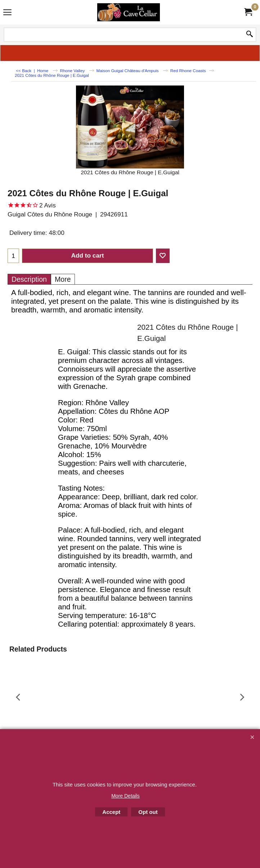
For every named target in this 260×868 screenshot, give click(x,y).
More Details (125, 796)
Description (29, 279)
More (63, 279)
